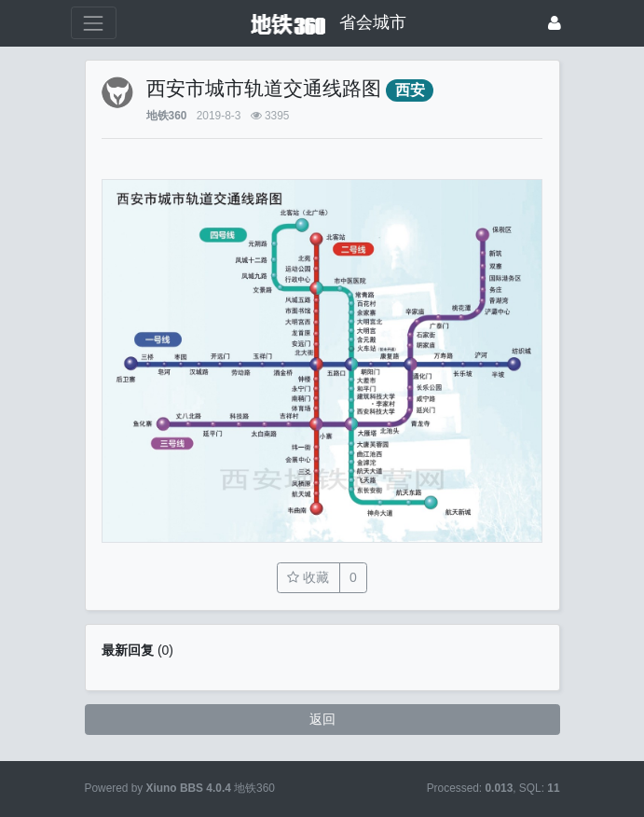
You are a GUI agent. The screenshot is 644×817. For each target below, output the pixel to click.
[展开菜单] (94, 23)
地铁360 (167, 116)
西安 (410, 90)
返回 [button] (322, 719)
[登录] (555, 23)
